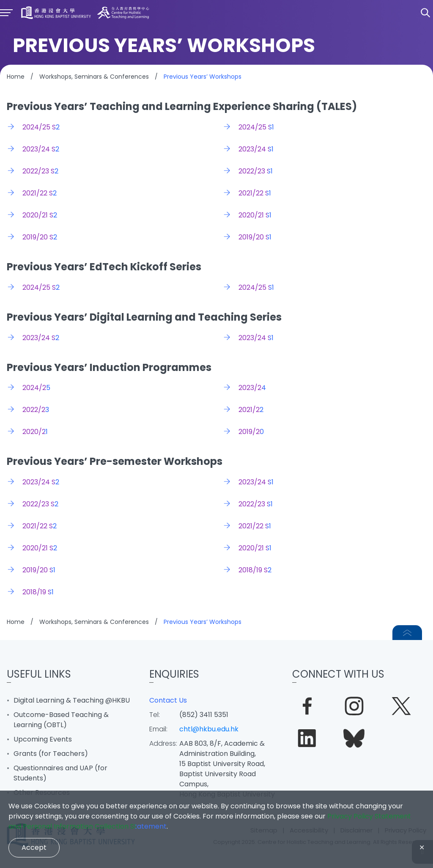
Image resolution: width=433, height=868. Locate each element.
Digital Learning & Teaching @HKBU (72, 700)
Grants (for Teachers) (51, 754)
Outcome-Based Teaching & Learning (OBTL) (61, 720)
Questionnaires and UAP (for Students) (60, 773)
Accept (34, 847)
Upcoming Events (43, 739)
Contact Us (168, 700)
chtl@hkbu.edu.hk (209, 729)
